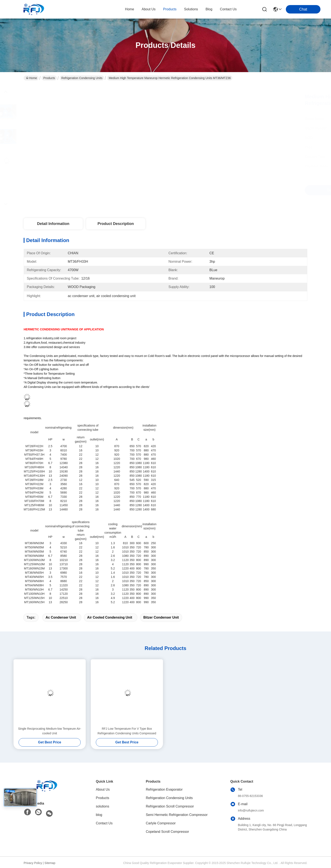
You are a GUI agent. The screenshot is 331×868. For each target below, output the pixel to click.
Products (49, 78)
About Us (103, 789)
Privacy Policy (33, 863)
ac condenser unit (61, 617)
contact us (228, 9)
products (170, 9)
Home (130, 9)
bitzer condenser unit (161, 617)
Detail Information (53, 224)
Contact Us (104, 823)
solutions (191, 9)
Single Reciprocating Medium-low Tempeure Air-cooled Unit (50, 731)
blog (209, 9)
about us (149, 9)
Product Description (116, 224)
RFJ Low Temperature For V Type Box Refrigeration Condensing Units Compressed (127, 731)
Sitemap (50, 863)
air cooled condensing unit (110, 617)
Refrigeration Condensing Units (82, 78)
